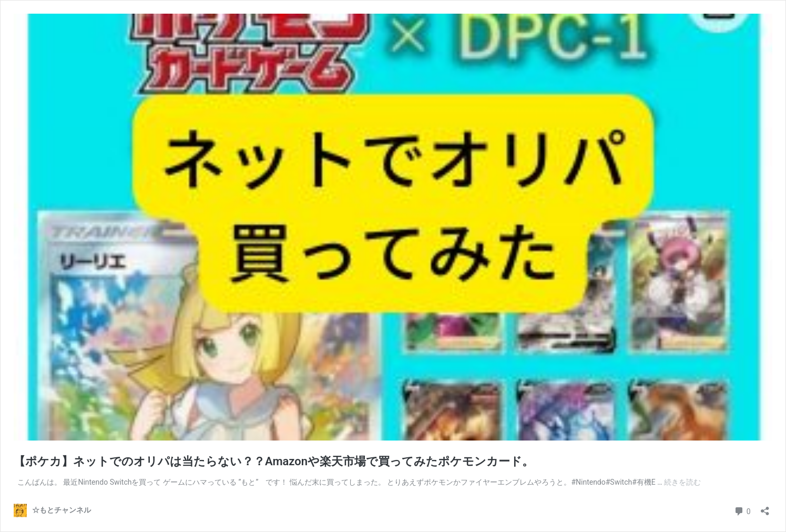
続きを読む (682, 482)
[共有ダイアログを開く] (765, 508)
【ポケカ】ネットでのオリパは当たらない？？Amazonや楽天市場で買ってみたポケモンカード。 (274, 461)
